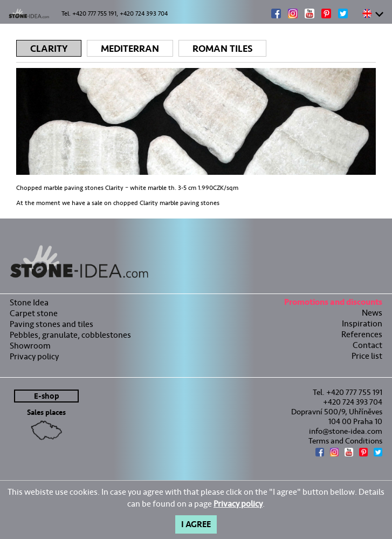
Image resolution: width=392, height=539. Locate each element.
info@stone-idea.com (346, 431)
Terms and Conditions (345, 441)
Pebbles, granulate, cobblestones (70, 335)
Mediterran (130, 49)
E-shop (47, 396)
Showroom (30, 346)
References (362, 334)
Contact (367, 345)
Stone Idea (29, 302)
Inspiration (362, 323)
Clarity (49, 49)
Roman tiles (222, 49)
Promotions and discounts (333, 303)
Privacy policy (34, 356)
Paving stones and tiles (51, 324)
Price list (367, 356)
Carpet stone (34, 313)
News (372, 313)
